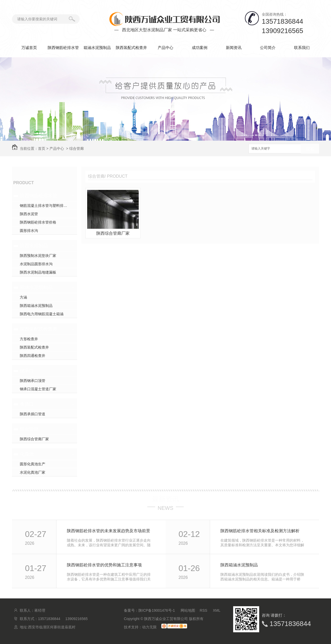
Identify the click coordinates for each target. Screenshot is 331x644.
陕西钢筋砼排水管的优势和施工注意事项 (104, 565)
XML (217, 610)
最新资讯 (166, 499)
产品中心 (166, 48)
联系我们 (302, 48)
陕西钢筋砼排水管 (63, 48)
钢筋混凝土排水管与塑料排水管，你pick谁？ (48, 206)
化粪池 (27, 454)
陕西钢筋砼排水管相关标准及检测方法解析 (260, 531)
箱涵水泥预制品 (97, 48)
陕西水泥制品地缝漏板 (38, 272)
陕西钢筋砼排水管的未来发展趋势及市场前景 (109, 531)
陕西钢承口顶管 (33, 381)
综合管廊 (77, 148)
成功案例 (200, 48)
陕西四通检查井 (33, 356)
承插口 (27, 404)
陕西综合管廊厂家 (34, 439)
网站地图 (188, 610)
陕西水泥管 (29, 214)
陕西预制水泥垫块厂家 (38, 256)
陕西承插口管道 (33, 414)
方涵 (23, 297)
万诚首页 (29, 48)
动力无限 (149, 627)
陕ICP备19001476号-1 (157, 610)
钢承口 (27, 371)
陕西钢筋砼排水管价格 (38, 222)
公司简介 (268, 48)
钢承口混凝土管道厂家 (38, 389)
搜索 (310, 149)
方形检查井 (29, 339)
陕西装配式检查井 (131, 48)
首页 (42, 148)
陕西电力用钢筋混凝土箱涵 (42, 314)
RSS (204, 610)
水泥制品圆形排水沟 (36, 264)
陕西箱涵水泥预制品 (36, 306)
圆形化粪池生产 (33, 464)
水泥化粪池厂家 (33, 472)
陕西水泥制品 (34, 246)
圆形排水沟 (29, 231)
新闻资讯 (234, 48)
